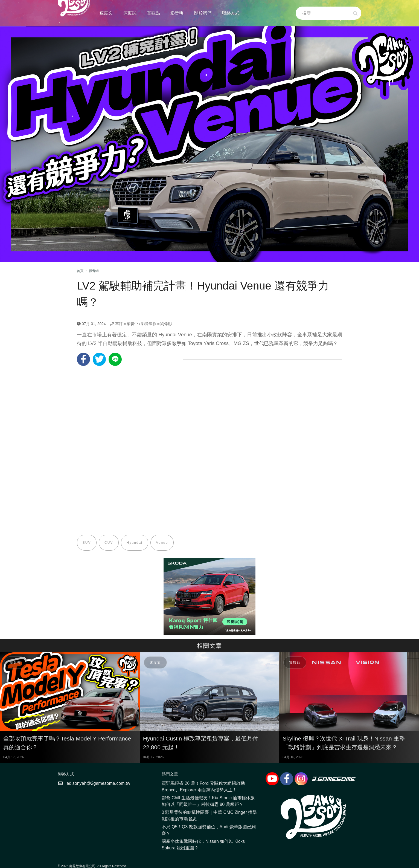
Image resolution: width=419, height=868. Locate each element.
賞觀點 (153, 13)
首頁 (80, 271)
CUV (109, 543)
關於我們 (203, 13)
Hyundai (135, 543)
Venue (162, 543)
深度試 (130, 13)
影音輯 (177, 13)
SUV (87, 543)
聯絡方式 (231, 13)
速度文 (106, 13)
